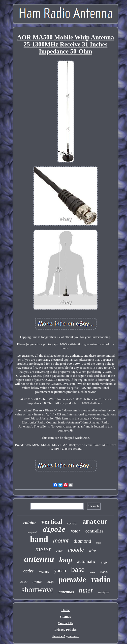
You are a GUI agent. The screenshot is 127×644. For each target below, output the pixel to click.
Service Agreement (66, 636)
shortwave (37, 590)
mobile (76, 550)
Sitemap (66, 616)
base (78, 569)
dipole (54, 530)
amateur (95, 522)
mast (99, 543)
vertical (52, 522)
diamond (82, 541)
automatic (87, 561)
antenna (39, 559)
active (29, 571)
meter (43, 549)
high (51, 582)
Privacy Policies (66, 630)
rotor (75, 531)
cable (60, 551)
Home (65, 610)
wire (92, 551)
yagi (104, 562)
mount (61, 541)
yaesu (60, 570)
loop (66, 560)
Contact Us (66, 623)
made (37, 581)
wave (93, 572)
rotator (30, 523)
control (72, 523)
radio (101, 579)
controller (94, 531)
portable (72, 579)
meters (44, 571)
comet (104, 572)
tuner (86, 590)
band (39, 539)
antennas (66, 592)
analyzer (104, 592)
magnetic (33, 532)
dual (24, 582)
